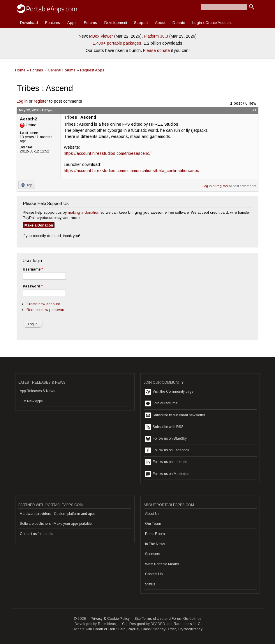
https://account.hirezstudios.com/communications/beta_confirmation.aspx (131, 171)
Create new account (43, 304)
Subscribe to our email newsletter (175, 415)
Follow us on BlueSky (166, 439)
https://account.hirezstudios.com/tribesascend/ (107, 153)
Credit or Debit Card (110, 629)
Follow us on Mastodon (167, 474)
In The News (155, 544)
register (41, 101)
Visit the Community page (169, 392)
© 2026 (80, 619)
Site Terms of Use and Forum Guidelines (168, 619)
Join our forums (161, 403)
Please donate (156, 50)
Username (33, 269)
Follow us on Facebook (167, 450)
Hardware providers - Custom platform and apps (58, 514)
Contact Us (154, 574)
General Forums (62, 70)
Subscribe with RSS (164, 427)
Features (53, 23)
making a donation (84, 212)
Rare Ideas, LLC (111, 624)
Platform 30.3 (156, 36)
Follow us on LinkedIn (166, 462)
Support (141, 23)
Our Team (153, 524)
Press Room (155, 534)
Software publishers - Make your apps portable (56, 524)
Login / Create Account (212, 23)
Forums (90, 23)
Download (29, 23)
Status (150, 584)
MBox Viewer (101, 36)
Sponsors (153, 554)
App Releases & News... (39, 391)
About (160, 23)
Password (33, 286)
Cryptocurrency (190, 629)
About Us (152, 514)
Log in (22, 101)
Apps (72, 23)
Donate (179, 23)
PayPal (133, 629)
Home (20, 70)
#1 (254, 110)
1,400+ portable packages (117, 43)
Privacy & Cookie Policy (110, 619)
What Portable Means (162, 564)
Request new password (46, 310)
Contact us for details (36, 534)
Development (116, 23)
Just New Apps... (32, 401)
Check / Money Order (159, 629)
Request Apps (92, 70)
